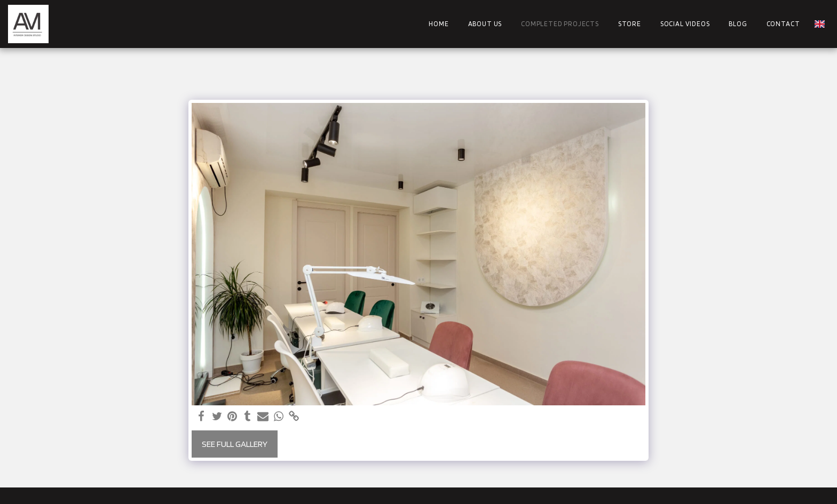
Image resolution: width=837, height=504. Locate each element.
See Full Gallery (235, 444)
